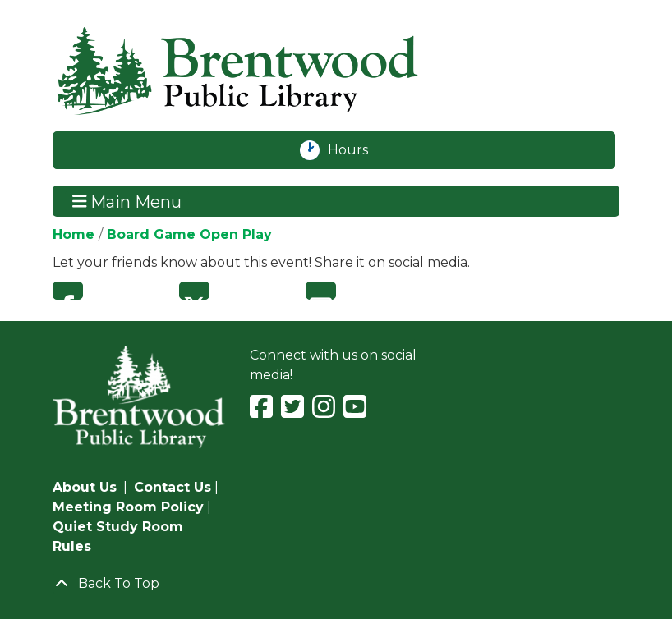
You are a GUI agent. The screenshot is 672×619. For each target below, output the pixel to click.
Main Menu (127, 201)
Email (321, 291)
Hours (357, 150)
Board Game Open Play (189, 234)
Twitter (194, 291)
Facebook (68, 291)
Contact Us (173, 487)
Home (74, 234)
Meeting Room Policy (128, 507)
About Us (85, 487)
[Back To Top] (336, 584)
